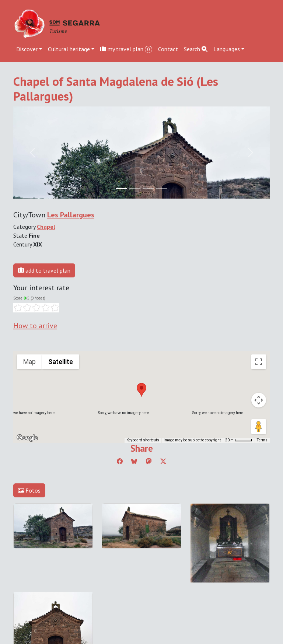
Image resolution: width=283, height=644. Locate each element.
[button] (141, 390)
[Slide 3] (161, 188)
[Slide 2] (148, 188)
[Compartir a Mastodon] (149, 461)
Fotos (29, 490)
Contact (168, 49)
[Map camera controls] (259, 400)
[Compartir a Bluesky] (134, 461)
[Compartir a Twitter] (163, 461)
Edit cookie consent (38, 562)
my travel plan (126, 49)
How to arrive (35, 326)
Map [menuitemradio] (29, 362)
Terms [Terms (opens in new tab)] (262, 440)
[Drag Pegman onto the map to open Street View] (259, 427)
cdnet (58, 571)
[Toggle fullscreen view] (259, 362)
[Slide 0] (122, 188)
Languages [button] (227, 49)
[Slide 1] (135, 188)
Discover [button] (27, 49)
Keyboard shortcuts (143, 440)
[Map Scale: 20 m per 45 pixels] (239, 440)
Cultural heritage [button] (69, 49)
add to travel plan (44, 270)
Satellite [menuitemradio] (61, 362)
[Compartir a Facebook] (120, 461)
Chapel (46, 227)
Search (196, 49)
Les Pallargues (71, 215)
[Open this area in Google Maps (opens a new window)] (27, 438)
